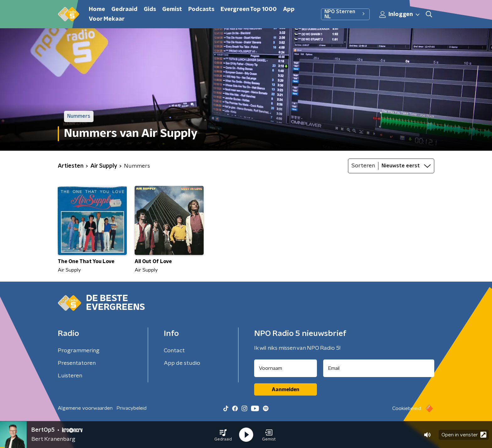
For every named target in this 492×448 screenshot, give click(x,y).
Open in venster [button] (464, 435)
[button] (223, 435)
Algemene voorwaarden (85, 408)
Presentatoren (77, 363)
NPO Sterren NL (345, 14)
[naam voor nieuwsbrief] (286, 368)
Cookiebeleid (407, 408)
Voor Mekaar (107, 19)
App (289, 9)
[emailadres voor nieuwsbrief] (379, 368)
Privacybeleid (131, 408)
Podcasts (201, 9)
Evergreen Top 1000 (249, 9)
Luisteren (70, 376)
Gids (150, 9)
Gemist (172, 9)
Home (97, 9)
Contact (174, 351)
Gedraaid (124, 9)
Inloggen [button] (400, 14)
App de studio (182, 363)
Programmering (79, 351)
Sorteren (363, 166)
